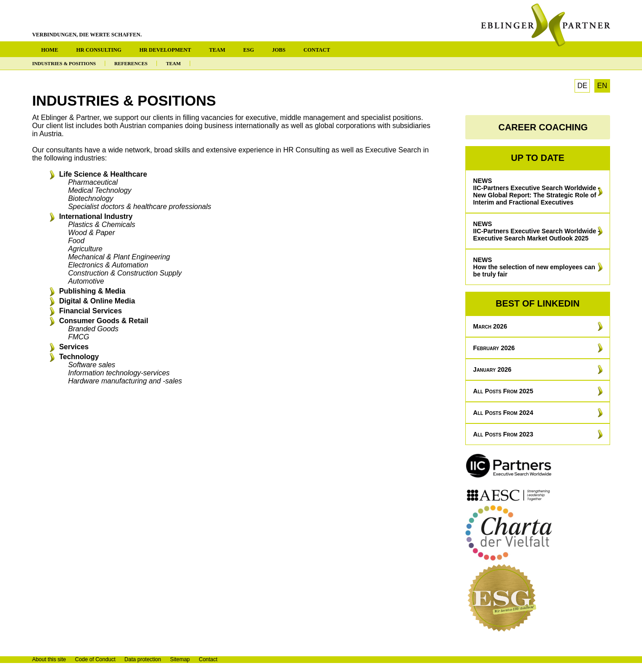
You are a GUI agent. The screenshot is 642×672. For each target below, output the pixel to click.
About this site (49, 659)
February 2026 (494, 348)
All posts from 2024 (503, 413)
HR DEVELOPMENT (165, 50)
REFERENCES (131, 63)
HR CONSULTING (99, 50)
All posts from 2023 (503, 434)
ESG (249, 50)
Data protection (143, 659)
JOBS (279, 50)
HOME (49, 50)
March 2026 (490, 326)
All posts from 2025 (503, 391)
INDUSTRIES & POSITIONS (64, 63)
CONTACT (317, 50)
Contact (208, 659)
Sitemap (180, 659)
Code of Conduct (95, 659)
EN (602, 86)
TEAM (217, 50)
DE (582, 86)
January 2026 (492, 369)
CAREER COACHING (543, 127)
